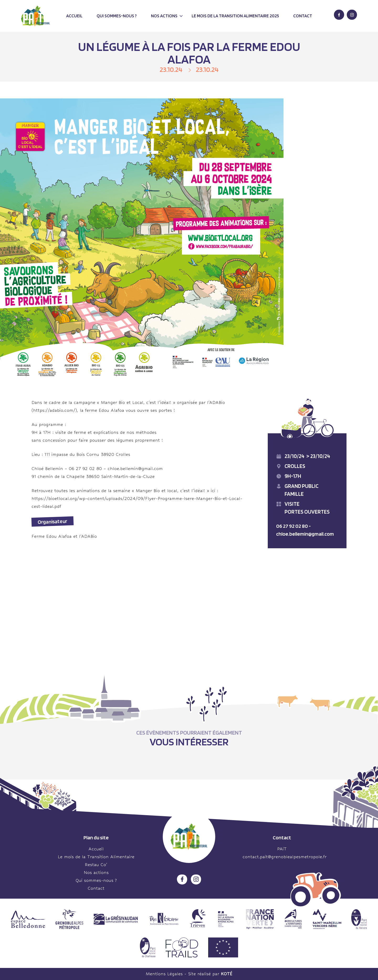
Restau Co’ (96, 865)
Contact (303, 16)
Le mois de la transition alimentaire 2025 (235, 16)
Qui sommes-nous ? (117, 16)
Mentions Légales (164, 974)
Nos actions (164, 16)
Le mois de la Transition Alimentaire (96, 857)
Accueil (74, 16)
